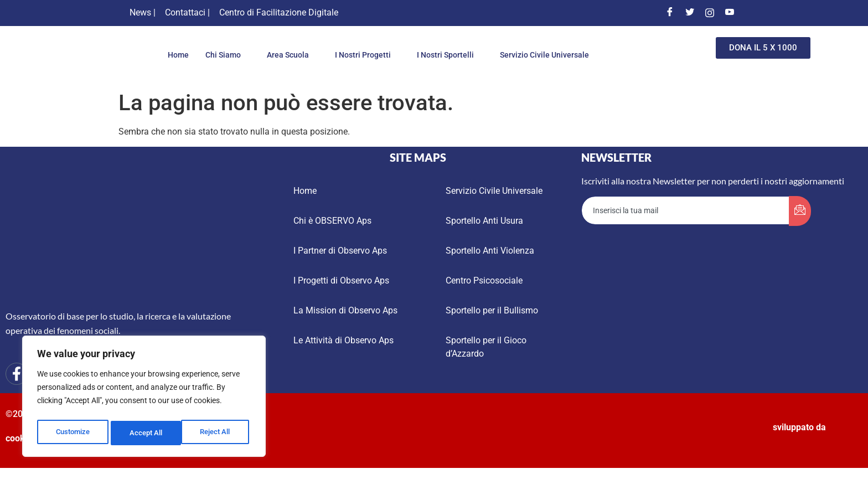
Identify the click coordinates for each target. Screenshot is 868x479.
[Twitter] (690, 13)
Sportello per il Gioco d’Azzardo (486, 347)
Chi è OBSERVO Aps (332, 221)
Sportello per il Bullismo (492, 310)
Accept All (217, 433)
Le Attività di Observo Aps (343, 340)
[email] (686, 210)
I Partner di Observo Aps (340, 251)
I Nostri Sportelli (452, 55)
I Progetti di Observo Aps (341, 280)
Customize (73, 433)
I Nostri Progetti (365, 55)
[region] (144, 399)
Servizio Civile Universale (552, 55)
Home (169, 55)
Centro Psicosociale (484, 280)
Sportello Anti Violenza (490, 251)
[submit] (800, 211)
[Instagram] (710, 13)
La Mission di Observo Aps (345, 310)
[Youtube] (730, 13)
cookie (19, 438)
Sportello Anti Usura (484, 221)
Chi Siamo (219, 55)
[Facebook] (670, 13)
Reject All (145, 433)
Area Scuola (287, 55)
